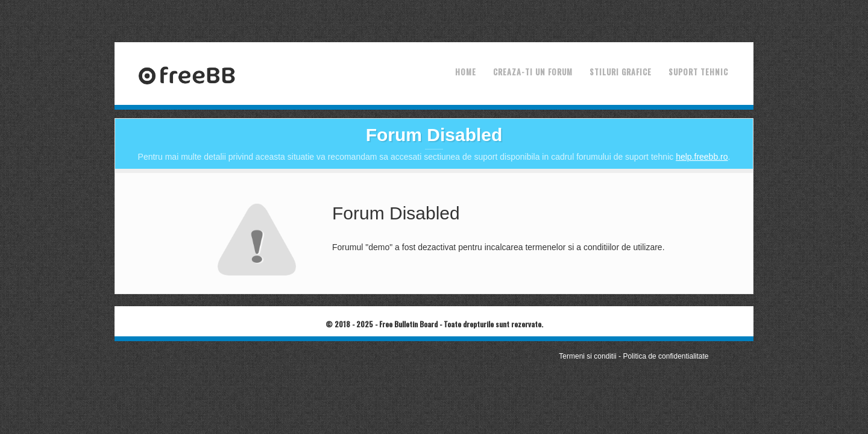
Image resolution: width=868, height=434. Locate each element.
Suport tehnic (698, 72)
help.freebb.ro (702, 157)
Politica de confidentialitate (665, 356)
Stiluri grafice (621, 72)
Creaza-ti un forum (533, 72)
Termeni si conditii (587, 356)
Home (466, 72)
